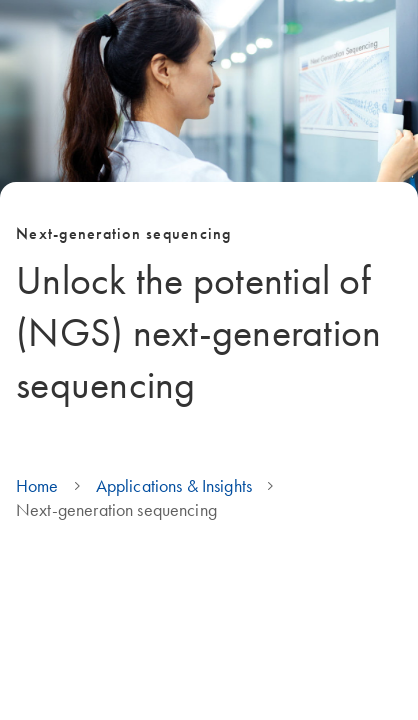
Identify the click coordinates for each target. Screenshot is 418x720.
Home (37, 486)
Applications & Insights (174, 486)
